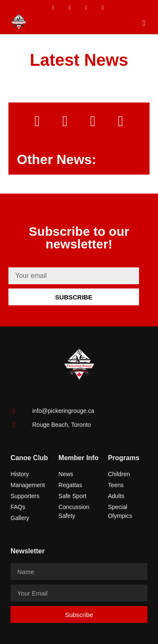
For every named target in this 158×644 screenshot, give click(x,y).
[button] (144, 23)
